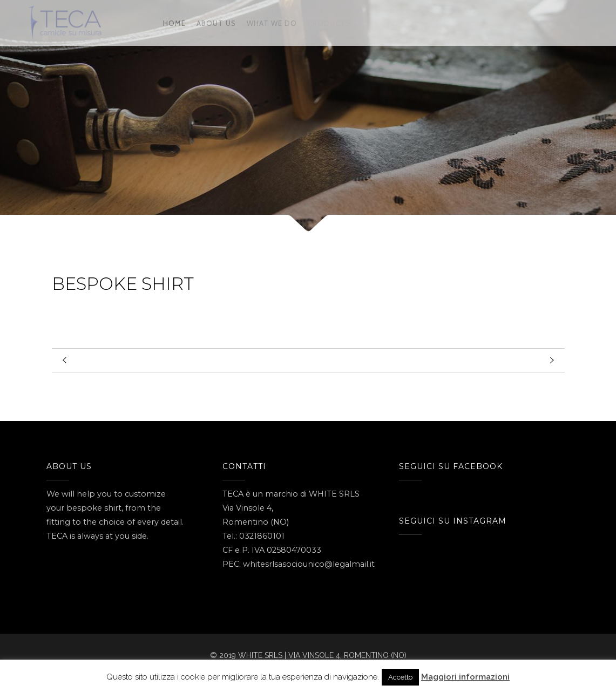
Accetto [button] (400, 677)
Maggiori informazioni (465, 677)
